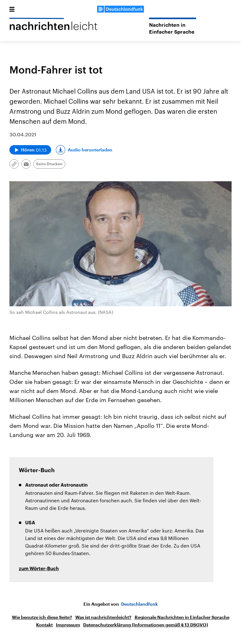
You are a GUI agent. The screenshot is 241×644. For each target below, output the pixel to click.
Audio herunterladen (90, 150)
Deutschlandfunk (139, 604)
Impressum (68, 625)
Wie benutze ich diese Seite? (42, 617)
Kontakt (44, 625)
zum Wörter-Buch (39, 569)
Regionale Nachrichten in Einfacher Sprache (182, 617)
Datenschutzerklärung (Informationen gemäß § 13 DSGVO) (146, 625)
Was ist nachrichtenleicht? (103, 617)
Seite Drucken (49, 164)
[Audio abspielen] (30, 150)
